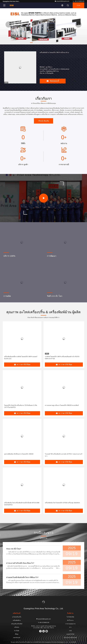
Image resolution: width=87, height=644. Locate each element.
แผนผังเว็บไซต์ (70, 634)
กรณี (70, 631)
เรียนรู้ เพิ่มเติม (44, 121)
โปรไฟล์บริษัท (70, 617)
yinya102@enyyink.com (62, 1)
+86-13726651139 (78, 1)
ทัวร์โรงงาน (70, 620)
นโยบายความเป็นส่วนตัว (70, 638)
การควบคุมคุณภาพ (70, 624)
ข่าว (70, 627)
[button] (31, 43)
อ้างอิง (78, 5)
